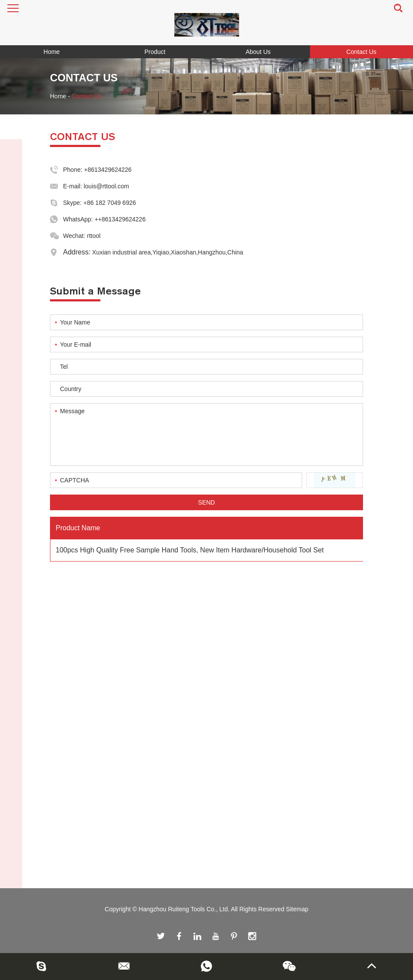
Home (52, 52)
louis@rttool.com (106, 186)
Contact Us (361, 52)
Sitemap (297, 909)
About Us (258, 52)
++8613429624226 (120, 219)
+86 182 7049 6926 (110, 203)
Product (155, 52)
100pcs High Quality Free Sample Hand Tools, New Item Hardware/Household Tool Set (190, 550)
